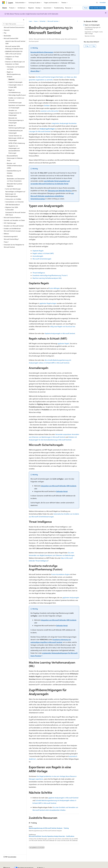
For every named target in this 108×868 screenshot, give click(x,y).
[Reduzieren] (24, 20)
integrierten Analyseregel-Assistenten (64, 123)
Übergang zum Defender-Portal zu (60, 191)
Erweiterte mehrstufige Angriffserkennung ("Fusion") (50, 275)
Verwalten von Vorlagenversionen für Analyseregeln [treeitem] (15, 113)
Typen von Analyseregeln (92, 25)
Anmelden (103, 2)
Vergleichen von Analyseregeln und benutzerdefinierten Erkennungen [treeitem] (14, 149)
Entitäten (47, 105)
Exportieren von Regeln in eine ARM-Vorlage (94, 33)
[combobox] (13, 24)
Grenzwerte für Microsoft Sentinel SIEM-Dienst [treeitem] (15, 214)
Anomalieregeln (38, 256)
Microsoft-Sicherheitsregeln (42, 259)
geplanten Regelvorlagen (48, 303)
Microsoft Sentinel (53, 21)
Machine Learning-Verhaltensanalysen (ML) (47, 278)
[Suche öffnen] (97, 3)
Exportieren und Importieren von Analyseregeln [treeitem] (17, 107)
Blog (32, 867)
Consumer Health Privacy (64, 867)
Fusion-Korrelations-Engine (60, 574)
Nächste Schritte (90, 36)
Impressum (95, 867)
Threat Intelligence (39, 273)
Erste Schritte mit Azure (98, 8)
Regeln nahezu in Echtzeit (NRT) (43, 253)
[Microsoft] (4, 3)
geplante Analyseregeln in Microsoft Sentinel (63, 798)
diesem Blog (35, 71)
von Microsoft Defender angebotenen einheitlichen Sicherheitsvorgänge (52, 196)
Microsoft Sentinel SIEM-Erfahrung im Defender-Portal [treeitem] (14, 48)
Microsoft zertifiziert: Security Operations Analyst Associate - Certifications (52, 836)
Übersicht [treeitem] (11, 79)
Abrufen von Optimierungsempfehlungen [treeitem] (17, 127)
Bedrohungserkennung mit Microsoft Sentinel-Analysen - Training (49, 828)
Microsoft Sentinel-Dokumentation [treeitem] (14, 27)
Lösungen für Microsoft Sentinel (40, 131)
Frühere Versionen (23, 867)
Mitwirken (40, 867)
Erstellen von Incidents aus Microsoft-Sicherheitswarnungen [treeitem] (16, 100)
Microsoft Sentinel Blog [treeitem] (11, 239)
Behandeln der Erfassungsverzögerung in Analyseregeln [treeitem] (16, 120)
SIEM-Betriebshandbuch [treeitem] (13, 205)
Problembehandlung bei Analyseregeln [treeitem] (16, 132)
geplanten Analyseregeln (71, 597)
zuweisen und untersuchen (50, 111)
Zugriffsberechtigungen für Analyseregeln (93, 28)
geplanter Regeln (64, 343)
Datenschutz (49, 867)
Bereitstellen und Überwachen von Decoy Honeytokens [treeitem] (16, 180)
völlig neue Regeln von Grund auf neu (63, 326)
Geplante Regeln (38, 251)
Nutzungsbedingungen (82, 867)
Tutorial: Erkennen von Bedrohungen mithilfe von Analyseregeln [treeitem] (16, 138)
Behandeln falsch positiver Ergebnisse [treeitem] (15, 185)
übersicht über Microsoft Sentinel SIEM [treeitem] (15, 42)
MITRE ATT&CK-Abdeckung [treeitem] (17, 143)
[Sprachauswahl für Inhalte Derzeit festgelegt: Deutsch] (7, 862)
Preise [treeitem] (6, 242)
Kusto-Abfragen (54, 288)
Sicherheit (43, 21)
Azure (36, 21)
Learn (30, 21)
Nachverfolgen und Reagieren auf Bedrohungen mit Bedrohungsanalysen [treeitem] (15, 194)
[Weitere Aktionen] (77, 21)
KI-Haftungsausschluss (9, 867)
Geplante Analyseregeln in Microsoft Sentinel (60, 333)
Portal (86, 8)
